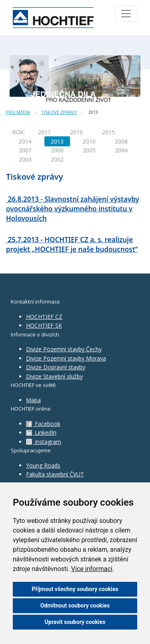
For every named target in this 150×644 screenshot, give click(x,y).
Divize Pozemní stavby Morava (66, 358)
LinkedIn (41, 432)
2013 (57, 141)
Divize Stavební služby (54, 376)
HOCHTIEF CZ (44, 317)
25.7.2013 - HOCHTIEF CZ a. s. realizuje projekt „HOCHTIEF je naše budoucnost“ (72, 244)
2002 (57, 159)
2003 (25, 159)
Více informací (92, 569)
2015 (108, 132)
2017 (44, 132)
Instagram (44, 442)
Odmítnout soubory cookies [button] (75, 606)
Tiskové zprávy (59, 112)
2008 (121, 141)
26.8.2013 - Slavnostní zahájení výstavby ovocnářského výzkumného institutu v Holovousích (73, 209)
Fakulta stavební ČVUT (55, 474)
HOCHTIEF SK (44, 325)
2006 (57, 150)
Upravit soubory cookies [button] (75, 622)
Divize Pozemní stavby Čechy (64, 349)
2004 (121, 150)
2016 (76, 132)
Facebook (43, 424)
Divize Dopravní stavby (56, 367)
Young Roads (43, 465)
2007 (25, 150)
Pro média (18, 112)
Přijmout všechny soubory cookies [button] (75, 589)
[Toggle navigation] (126, 14)
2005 (89, 150)
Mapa (33, 400)
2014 (25, 141)
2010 (89, 141)
